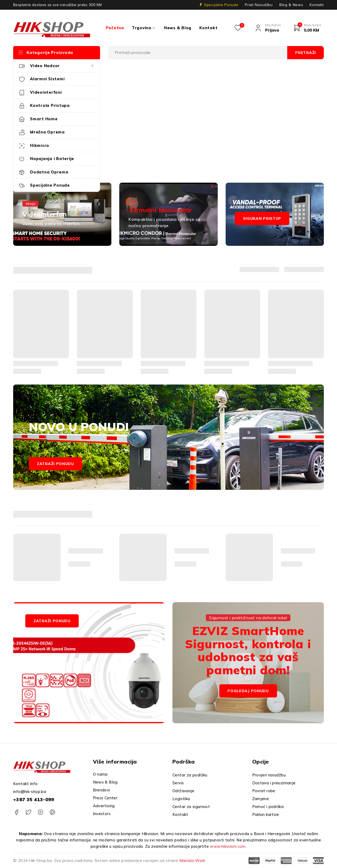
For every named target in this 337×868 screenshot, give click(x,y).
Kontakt (317, 5)
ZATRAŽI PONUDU (52, 621)
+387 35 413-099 (34, 799)
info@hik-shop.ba (30, 792)
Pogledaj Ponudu (248, 691)
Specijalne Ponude (221, 5)
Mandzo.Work (192, 860)
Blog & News (291, 5)
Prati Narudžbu (259, 5)
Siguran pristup (262, 218)
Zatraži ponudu (55, 464)
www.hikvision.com (228, 846)
